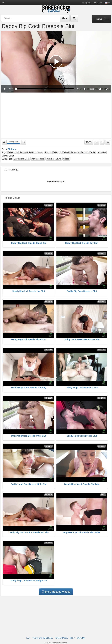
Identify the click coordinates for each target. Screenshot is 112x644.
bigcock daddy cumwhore (31, 152)
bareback (13, 152)
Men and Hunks (38, 159)
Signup (86, 3)
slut (93, 152)
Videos (66, 159)
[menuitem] (92, 89)
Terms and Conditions (43, 638)
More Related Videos (56, 592)
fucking (57, 152)
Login (98, 3)
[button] (107, 3)
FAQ (28, 638)
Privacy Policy (61, 638)
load (66, 152)
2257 (72, 638)
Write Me (81, 638)
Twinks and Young (54, 159)
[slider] (45, 89)
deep (48, 152)
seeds (85, 152)
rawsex (75, 152)
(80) (89, 142)
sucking (102, 152)
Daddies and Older (21, 159)
